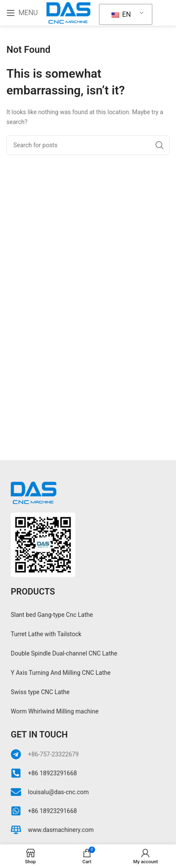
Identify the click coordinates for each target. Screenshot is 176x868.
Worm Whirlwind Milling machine (55, 711)
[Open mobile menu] (22, 13)
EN (121, 14)
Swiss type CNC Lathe (40, 692)
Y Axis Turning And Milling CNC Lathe (61, 673)
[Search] (88, 145)
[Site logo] (68, 12)
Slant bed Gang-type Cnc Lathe (52, 615)
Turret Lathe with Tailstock (46, 634)
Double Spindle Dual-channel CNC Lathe (64, 653)
